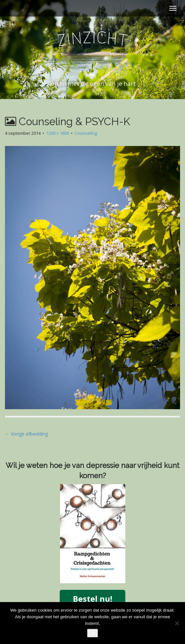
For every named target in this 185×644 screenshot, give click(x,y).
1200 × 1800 (58, 133)
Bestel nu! (92, 599)
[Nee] (177, 623)
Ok (92, 633)
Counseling (86, 133)
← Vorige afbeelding (26, 434)
